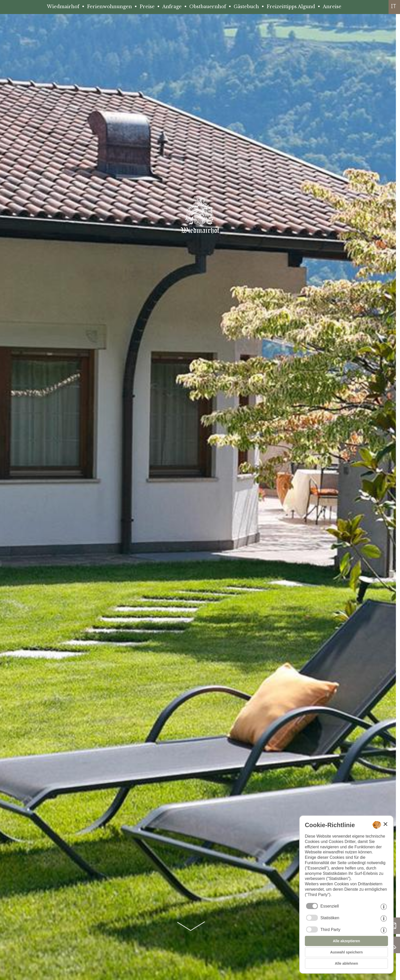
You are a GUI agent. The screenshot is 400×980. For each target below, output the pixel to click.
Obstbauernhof (208, 7)
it (394, 6)
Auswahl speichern (346, 952)
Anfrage (172, 7)
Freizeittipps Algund (291, 7)
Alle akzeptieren (347, 941)
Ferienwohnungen (109, 7)
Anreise (332, 7)
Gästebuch (246, 7)
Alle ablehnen (346, 963)
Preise (147, 7)
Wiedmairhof (63, 7)
